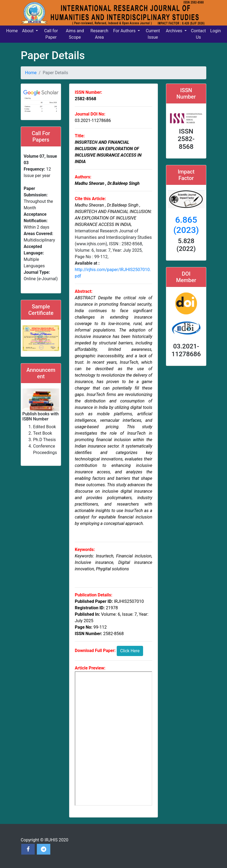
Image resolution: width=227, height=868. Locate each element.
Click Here (130, 651)
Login (216, 31)
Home (12, 31)
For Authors (125, 31)
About (28, 31)
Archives (174, 31)
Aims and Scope (75, 34)
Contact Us (198, 34)
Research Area (99, 34)
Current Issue (153, 34)
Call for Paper (51, 34)
